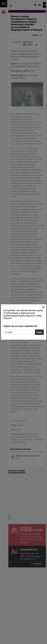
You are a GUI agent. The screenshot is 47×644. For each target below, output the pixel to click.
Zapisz (39, 332)
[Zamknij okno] (44, 307)
